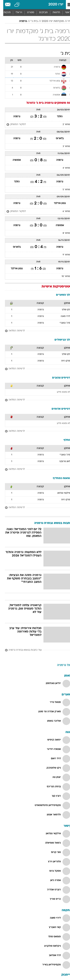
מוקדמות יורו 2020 (50, 21)
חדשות (53, 13)
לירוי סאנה (62, 316)
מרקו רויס (63, 361)
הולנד (56, 117)
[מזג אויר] (14, 5)
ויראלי (16, 13)
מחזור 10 (63, 276)
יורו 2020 (53, 5)
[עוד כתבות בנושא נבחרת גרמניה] (35, 650)
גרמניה (20, 21)
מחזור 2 (63, 125)
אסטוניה (13, 160)
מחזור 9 (63, 255)
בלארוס (56, 139)
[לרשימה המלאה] (35, 331)
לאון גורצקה (61, 462)
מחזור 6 (63, 211)
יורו (67, 21)
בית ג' (31, 21)
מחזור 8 (63, 233)
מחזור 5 (63, 190)
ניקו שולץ (63, 310)
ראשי (65, 13)
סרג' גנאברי (62, 323)
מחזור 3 (63, 146)
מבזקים (40, 13)
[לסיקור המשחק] (14, 125)
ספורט (27, 13)
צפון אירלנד (57, 203)
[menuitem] (53, 13)
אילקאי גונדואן (61, 493)
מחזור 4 (63, 168)
